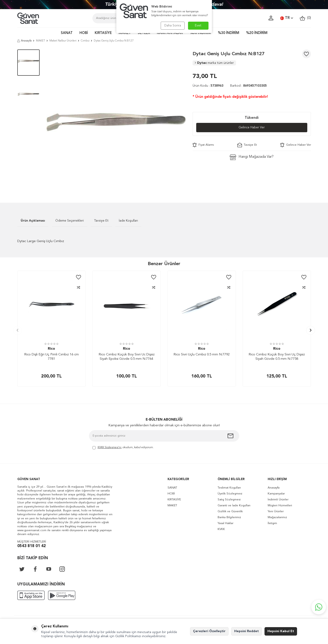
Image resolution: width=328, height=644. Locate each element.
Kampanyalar (276, 494)
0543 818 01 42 (32, 546)
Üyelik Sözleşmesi (230, 494)
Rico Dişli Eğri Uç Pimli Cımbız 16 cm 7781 (51, 357)
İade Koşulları (128, 221)
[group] (116, 119)
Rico (51, 349)
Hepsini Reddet (247, 631)
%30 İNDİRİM (229, 33)
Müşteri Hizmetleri (280, 506)
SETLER (144, 33)
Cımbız (85, 41)
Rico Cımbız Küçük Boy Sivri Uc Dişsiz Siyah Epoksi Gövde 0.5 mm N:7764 (127, 357)
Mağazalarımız (277, 517)
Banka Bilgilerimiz (229, 517)
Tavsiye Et (247, 145)
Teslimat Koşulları (229, 488)
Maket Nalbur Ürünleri (63, 41)
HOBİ (84, 33)
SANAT (67, 33)
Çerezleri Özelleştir (209, 631)
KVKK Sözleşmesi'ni (109, 447)
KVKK (221, 529)
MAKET (125, 33)
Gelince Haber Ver (252, 127)
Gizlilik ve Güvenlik (230, 511)
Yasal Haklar (225, 523)
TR (287, 18)
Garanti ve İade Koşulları (234, 506)
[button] (18, 330)
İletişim (272, 523)
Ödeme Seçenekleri (70, 221)
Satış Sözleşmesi (229, 500)
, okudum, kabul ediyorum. (123, 448)
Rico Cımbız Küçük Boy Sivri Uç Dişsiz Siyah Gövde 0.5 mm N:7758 (277, 357)
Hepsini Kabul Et (281, 631)
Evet (198, 26)
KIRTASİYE (103, 33)
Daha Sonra (173, 26)
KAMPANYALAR (170, 33)
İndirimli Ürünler (278, 500)
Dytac (214, 63)
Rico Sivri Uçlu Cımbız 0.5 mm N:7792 (202, 355)
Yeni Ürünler (276, 511)
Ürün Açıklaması (33, 221)
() (305, 18)
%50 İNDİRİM (200, 33)
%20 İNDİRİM (257, 33)
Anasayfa (24, 41)
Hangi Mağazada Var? (252, 157)
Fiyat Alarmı (203, 145)
